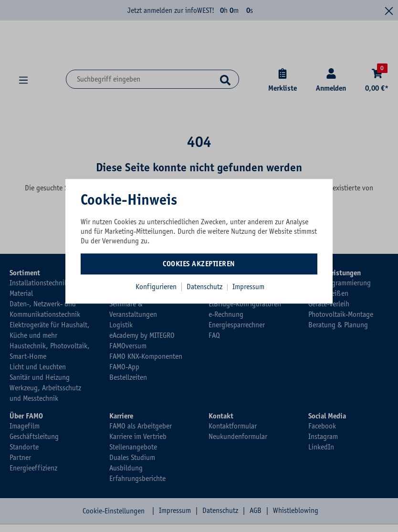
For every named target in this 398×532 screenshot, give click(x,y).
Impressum (248, 287)
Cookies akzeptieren (199, 264)
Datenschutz (205, 287)
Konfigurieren (156, 287)
